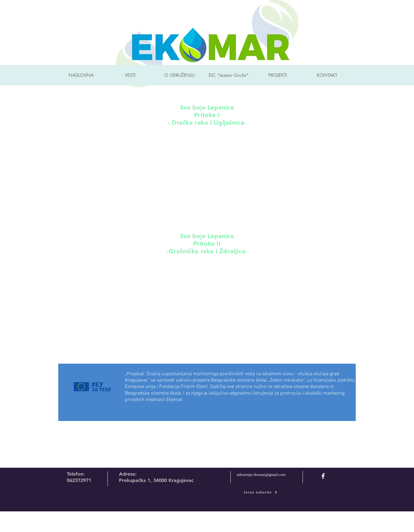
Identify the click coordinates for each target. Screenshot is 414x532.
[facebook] (323, 476)
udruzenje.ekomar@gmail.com (261, 475)
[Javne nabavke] (260, 492)
